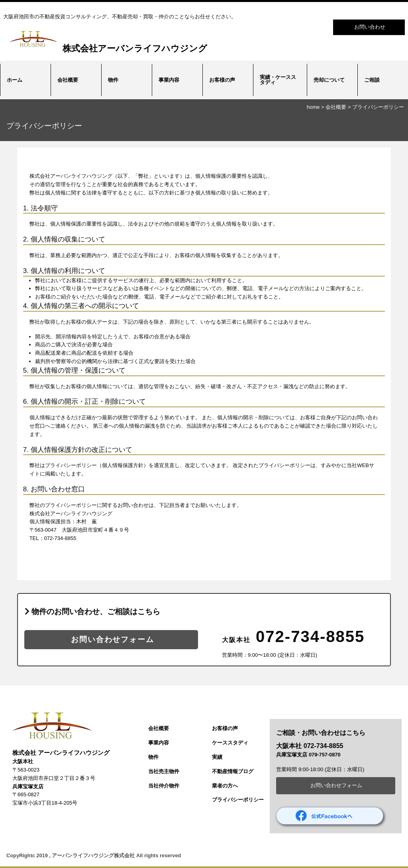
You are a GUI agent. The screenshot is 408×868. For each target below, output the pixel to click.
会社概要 (68, 80)
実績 (217, 757)
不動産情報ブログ (233, 771)
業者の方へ (225, 786)
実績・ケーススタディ (278, 80)
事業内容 (169, 80)
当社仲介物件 (164, 786)
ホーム (15, 80)
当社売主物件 (164, 771)
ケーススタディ (230, 743)
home (313, 107)
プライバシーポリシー (378, 107)
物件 (113, 80)
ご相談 (372, 80)
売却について (329, 80)
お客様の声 (222, 80)
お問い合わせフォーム (111, 639)
